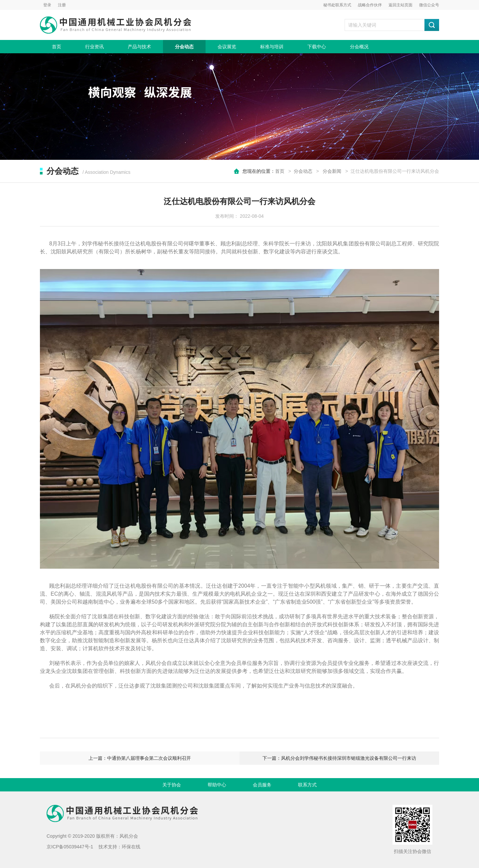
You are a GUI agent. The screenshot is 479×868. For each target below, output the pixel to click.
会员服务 (262, 785)
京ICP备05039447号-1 (70, 847)
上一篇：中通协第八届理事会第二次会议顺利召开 (140, 758)
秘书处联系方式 (337, 5)
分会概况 (359, 47)
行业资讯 (94, 47)
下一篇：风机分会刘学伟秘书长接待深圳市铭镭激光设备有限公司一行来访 (339, 758)
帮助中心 (217, 785)
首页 (57, 47)
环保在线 (131, 847)
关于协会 (172, 785)
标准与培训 (272, 47)
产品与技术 (139, 47)
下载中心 (317, 47)
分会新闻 (332, 171)
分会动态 (184, 47)
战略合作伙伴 (370, 5)
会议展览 (227, 47)
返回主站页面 (400, 5)
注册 (62, 5)
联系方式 (307, 785)
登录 (47, 5)
